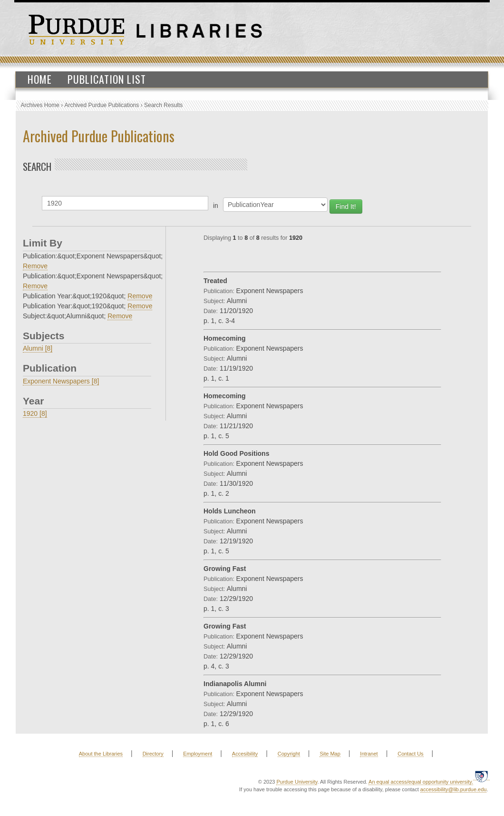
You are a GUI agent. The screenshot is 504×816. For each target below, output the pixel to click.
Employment (198, 754)
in (216, 206)
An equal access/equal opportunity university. (421, 782)
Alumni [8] (38, 348)
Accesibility (245, 754)
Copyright (289, 754)
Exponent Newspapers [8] (61, 381)
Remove (35, 266)
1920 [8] (35, 413)
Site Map (330, 754)
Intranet (369, 754)
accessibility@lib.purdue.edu (454, 789)
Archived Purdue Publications (102, 105)
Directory (153, 754)
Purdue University (297, 782)
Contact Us (410, 754)
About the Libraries (101, 754)
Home (40, 79)
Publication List (107, 79)
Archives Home (40, 105)
